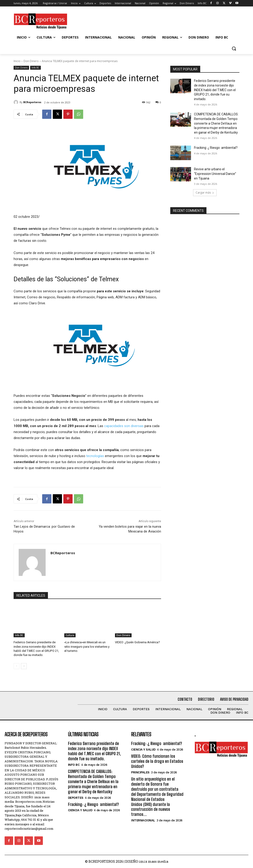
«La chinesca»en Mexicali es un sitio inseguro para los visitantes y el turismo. (87, 646)
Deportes (76, 797)
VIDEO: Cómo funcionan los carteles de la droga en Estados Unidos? (157, 761)
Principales (140, 772)
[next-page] (24, 666)
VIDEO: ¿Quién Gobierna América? (137, 642)
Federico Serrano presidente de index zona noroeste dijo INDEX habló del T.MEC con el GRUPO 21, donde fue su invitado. (215, 90)
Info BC (35, 68)
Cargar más (205, 193)
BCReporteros (32, 102)
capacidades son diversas (124, 426)
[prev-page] (16, 666)
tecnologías (95, 456)
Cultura (70, 635)
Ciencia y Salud (80, 809)
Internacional (143, 819)
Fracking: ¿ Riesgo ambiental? (216, 148)
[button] (234, 48)
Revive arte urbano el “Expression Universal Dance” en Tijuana (215, 174)
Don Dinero (31, 61)
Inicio (17, 61)
